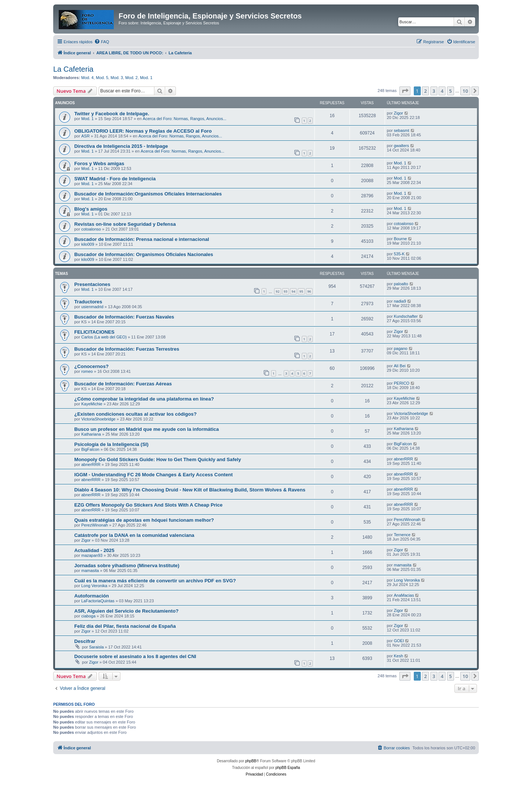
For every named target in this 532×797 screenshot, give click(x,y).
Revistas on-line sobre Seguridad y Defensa (125, 224)
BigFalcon (90, 449)
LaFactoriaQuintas (98, 601)
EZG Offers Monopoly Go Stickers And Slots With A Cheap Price (148, 505)
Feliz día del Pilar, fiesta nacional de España (125, 626)
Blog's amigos (91, 209)
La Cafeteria (73, 69)
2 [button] (425, 91)
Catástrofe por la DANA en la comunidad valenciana (134, 535)
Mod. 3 (117, 78)
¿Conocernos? (91, 366)
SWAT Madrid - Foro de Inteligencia (115, 179)
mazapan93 (92, 555)
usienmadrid (92, 307)
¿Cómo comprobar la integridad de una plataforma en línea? (144, 399)
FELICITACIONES (94, 332)
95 (301, 291)
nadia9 (400, 301)
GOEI (399, 641)
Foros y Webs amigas (99, 164)
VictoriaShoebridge (98, 419)
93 (286, 291)
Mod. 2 (132, 78)
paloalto (401, 284)
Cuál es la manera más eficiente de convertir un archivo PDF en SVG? (155, 581)
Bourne (400, 239)
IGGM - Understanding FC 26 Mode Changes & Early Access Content (154, 475)
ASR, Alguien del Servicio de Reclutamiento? (126, 611)
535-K (399, 254)
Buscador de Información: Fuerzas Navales (124, 317)
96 (309, 291)
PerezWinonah (95, 525)
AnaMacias (404, 595)
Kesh (398, 656)
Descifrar (85, 641)
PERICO (402, 383)
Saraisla (96, 647)
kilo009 (88, 244)
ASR (86, 136)
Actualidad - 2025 (94, 550)
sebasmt (402, 130)
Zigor (398, 113)
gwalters (401, 146)
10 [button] (465, 91)
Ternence (402, 535)
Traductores (88, 302)
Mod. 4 (88, 78)
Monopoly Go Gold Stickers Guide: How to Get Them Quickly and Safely (158, 459)
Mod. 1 (146, 78)
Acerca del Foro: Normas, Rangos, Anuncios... (184, 119)
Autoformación (92, 596)
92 (277, 291)
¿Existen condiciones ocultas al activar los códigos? (135, 414)
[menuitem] (102, 42)
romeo (87, 371)
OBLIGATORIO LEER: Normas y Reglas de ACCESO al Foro (143, 131)
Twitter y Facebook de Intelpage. (112, 114)
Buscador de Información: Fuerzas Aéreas (123, 384)
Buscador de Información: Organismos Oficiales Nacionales (144, 254)
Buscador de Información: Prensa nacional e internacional (142, 239)
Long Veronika (94, 586)
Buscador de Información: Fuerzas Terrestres (127, 349)
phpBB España (288, 768)
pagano (401, 348)
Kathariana (91, 434)
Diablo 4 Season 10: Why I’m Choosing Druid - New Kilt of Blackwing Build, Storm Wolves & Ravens (190, 490)
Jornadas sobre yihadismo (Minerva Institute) (127, 566)
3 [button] (434, 91)
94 (293, 291)
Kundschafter (406, 316)
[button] (405, 91)
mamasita (90, 570)
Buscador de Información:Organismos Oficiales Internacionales (148, 194)
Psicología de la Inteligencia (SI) (111, 444)
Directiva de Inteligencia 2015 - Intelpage (121, 146)
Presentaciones (92, 284)
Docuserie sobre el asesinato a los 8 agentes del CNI (135, 656)
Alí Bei (400, 366)
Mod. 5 (102, 78)
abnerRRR (91, 464)
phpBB (251, 761)
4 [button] (442, 91)
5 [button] (451, 91)
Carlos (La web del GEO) (104, 337)
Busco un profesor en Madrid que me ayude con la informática (146, 429)
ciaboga (88, 616)
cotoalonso (91, 229)
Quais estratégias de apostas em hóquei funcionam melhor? (144, 520)
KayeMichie (92, 404)
